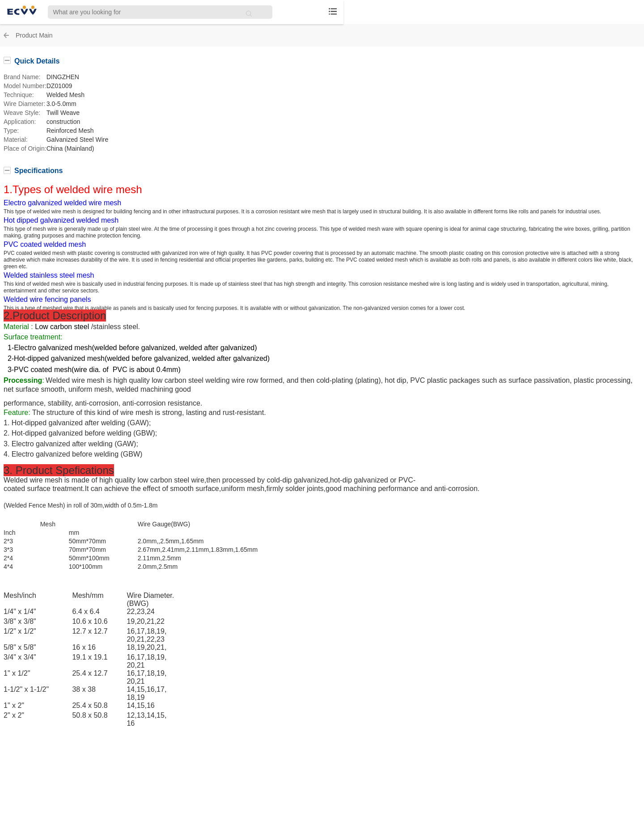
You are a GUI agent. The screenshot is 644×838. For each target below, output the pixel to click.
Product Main (34, 35)
